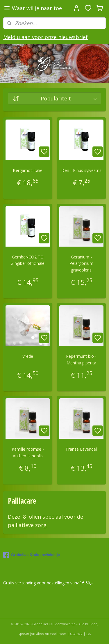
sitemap (76, 633)
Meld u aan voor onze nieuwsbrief (45, 37)
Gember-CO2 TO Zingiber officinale (28, 260)
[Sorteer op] (54, 98)
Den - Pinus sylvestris (81, 170)
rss (89, 633)
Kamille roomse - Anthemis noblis (28, 453)
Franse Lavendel (81, 449)
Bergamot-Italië (28, 170)
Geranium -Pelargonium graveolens (81, 263)
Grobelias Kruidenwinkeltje (32, 555)
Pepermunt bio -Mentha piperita (81, 360)
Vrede (28, 356)
